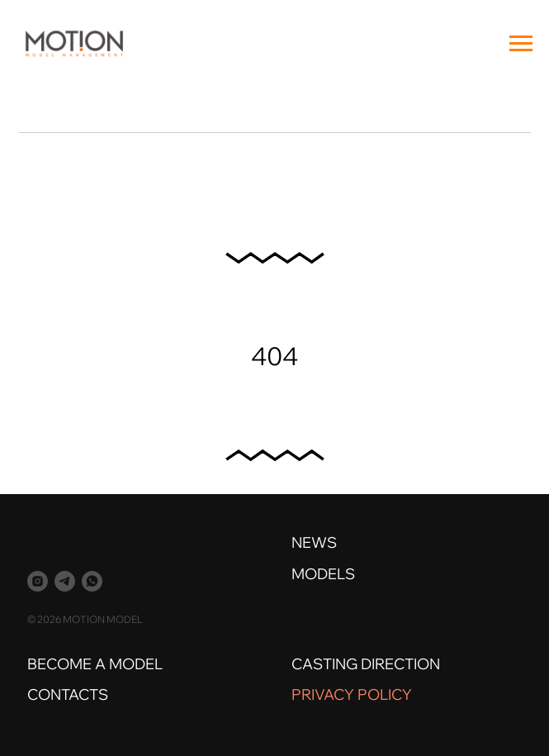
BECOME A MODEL (95, 664)
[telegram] (65, 581)
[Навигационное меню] (521, 44)
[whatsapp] (92, 581)
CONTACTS (68, 694)
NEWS (314, 542)
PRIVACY (323, 694)
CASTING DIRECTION (366, 664)
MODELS (323, 574)
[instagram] (38, 581)
